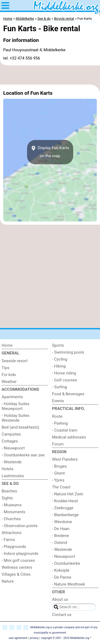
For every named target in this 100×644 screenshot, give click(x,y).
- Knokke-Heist (65, 501)
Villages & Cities (16, 574)
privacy (34, 638)
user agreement (18, 638)
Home (7, 345)
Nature (8, 581)
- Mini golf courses (18, 560)
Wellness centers (17, 567)
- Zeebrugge (63, 508)
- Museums (12, 505)
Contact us (62, 615)
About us (60, 599)
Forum (58, 444)
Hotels (7, 469)
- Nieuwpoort (13, 448)
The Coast (61, 487)
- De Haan (61, 529)
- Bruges (59, 466)
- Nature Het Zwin (68, 494)
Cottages (10, 441)
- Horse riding (64, 373)
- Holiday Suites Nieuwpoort (15, 406)
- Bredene (61, 536)
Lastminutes (13, 476)
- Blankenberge (65, 515)
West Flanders (65, 459)
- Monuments (13, 512)
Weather (9, 382)
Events (58, 401)
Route (57, 416)
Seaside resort (15, 361)
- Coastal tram (65, 430)
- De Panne (62, 577)
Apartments (12, 397)
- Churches (11, 519)
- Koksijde (61, 570)
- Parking (60, 423)
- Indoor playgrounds (20, 554)
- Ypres (58, 480)
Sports (58, 345)
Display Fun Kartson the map (50, 152)
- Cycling (60, 359)
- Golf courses (65, 380)
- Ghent (58, 473)
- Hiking (59, 366)
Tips (5, 368)
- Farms (8, 540)
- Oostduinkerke (66, 563)
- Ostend (59, 543)
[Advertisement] (50, 75)
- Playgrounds (14, 547)
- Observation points (20, 526)
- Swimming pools (68, 352)
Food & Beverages (68, 394)
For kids (9, 375)
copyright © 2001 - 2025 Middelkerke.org (65, 638)
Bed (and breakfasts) (20, 427)
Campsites (11, 434)
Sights (7, 498)
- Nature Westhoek (69, 584)
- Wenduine (62, 522)
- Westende (12, 462)
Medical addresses (69, 437)
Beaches (9, 491)
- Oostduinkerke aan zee (23, 455)
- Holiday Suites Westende (15, 418)
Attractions (11, 533)
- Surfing (59, 387)
